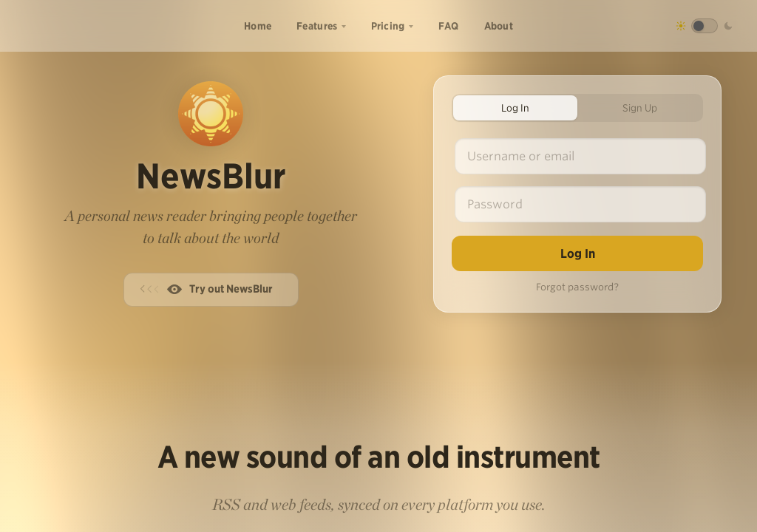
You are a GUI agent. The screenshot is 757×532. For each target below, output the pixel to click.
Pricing (388, 26)
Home (258, 26)
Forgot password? (577, 287)
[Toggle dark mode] (705, 26)
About (499, 26)
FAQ (449, 26)
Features (317, 26)
